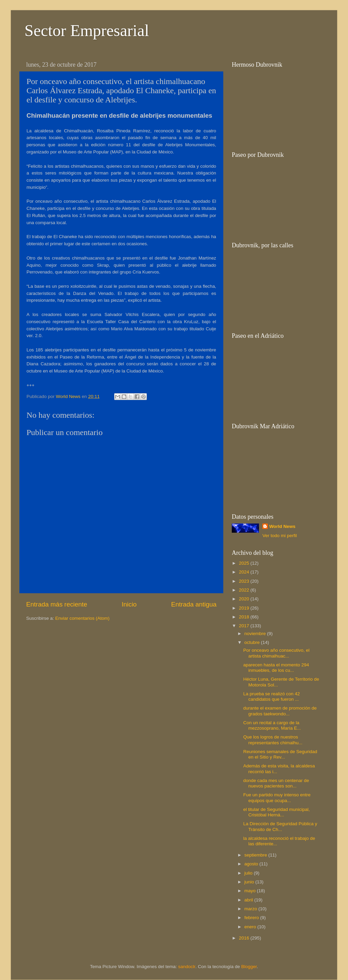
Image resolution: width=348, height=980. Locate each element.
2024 (245, 572)
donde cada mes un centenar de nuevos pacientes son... (276, 783)
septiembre (256, 855)
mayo (251, 891)
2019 (245, 608)
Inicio (129, 604)
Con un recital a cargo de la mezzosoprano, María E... (272, 725)
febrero (252, 918)
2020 (245, 599)
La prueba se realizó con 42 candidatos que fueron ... (272, 696)
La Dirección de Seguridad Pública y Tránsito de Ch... (280, 826)
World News (282, 526)
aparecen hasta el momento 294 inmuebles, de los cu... (276, 668)
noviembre (256, 634)
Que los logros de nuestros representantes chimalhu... (273, 740)
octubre (253, 642)
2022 (245, 590)
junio (250, 882)
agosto (252, 864)
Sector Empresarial (87, 30)
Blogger (249, 967)
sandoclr (187, 967)
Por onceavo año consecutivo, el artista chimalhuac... (276, 653)
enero (251, 927)
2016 (245, 938)
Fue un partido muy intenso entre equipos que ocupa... (277, 798)
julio (249, 873)
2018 (245, 617)
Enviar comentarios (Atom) (83, 618)
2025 (245, 563)
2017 (245, 626)
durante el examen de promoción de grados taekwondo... (280, 711)
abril (249, 900)
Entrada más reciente (57, 604)
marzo (251, 909)
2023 (245, 581)
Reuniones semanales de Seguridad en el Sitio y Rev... (280, 754)
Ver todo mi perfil (280, 536)
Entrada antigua (194, 604)
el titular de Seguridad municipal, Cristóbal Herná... (277, 812)
